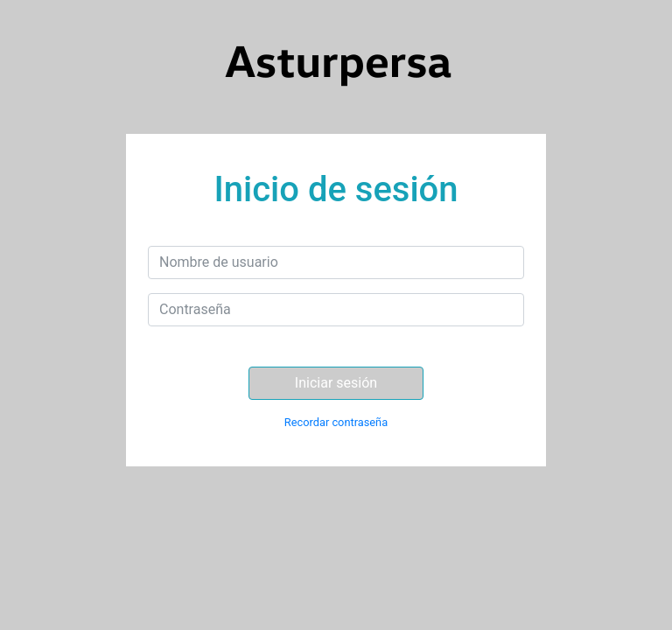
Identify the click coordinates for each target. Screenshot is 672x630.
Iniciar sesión (336, 383)
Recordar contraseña (336, 422)
